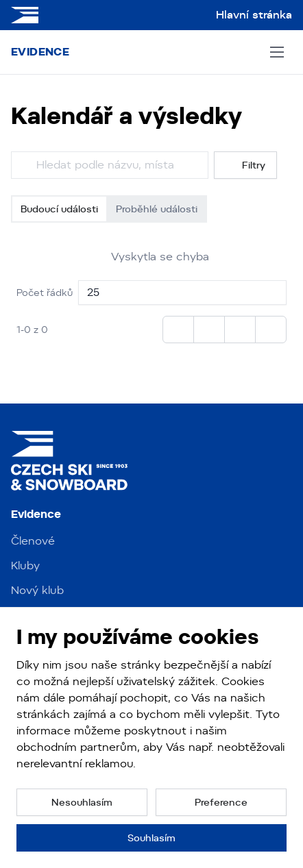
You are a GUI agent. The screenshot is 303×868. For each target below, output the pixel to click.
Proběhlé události (157, 209)
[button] (82, 802)
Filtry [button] (245, 165)
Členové (33, 541)
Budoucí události (59, 209)
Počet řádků (45, 293)
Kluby (25, 566)
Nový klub (37, 590)
